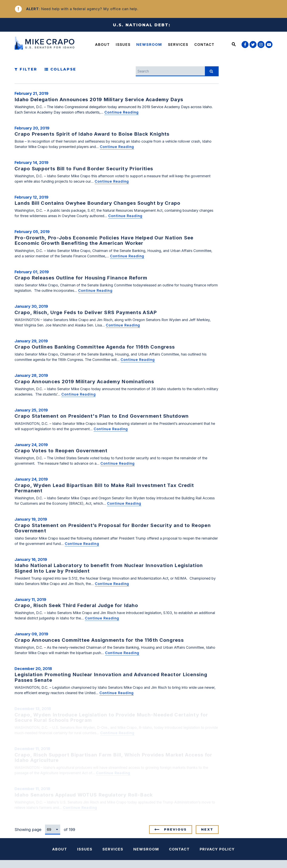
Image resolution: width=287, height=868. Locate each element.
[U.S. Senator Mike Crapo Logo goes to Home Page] (45, 44)
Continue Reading (122, 112)
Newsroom (149, 45)
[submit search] (212, 71)
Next (207, 829)
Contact (204, 45)
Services (178, 45)
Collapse (60, 69)
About (102, 45)
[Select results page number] (53, 830)
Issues (123, 45)
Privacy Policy (217, 849)
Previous (175, 829)
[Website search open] (234, 45)
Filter (26, 69)
